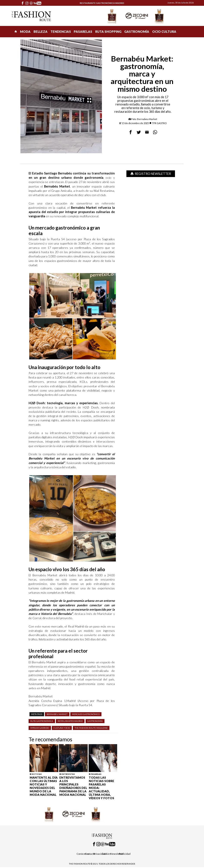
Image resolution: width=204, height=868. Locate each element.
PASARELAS (83, 32)
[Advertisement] (151, 243)
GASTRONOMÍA (137, 32)
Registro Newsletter (151, 174)
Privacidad (99, 854)
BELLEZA (41, 32)
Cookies (106, 854)
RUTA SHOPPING (108, 32)
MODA (25, 32)
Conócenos (83, 854)
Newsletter (117, 854)
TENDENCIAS (61, 32)
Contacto (90, 854)
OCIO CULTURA (164, 32)
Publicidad (125, 854)
